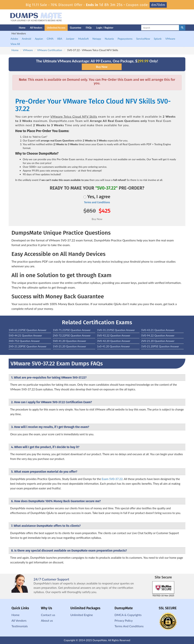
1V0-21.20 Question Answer (69, 346)
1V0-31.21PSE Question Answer (116, 330)
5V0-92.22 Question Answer (114, 335)
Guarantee (76, 28)
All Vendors (36, 28)
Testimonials (20, 626)
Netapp (97, 39)
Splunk (158, 39)
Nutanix (109, 39)
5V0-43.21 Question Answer (158, 330)
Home (22, 28)
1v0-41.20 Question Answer (113, 346)
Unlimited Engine (82, 615)
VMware (170, 39)
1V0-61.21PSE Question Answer (28, 330)
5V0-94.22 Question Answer (158, 335)
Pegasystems (125, 39)
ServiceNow (143, 39)
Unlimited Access (56, 28)
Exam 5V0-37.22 (112, 479)
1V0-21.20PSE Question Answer (160, 346)
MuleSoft (83, 39)
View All (15, 44)
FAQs (89, 28)
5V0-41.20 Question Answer (69, 341)
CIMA (50, 39)
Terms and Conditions (97, 202)
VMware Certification (50, 50)
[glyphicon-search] (182, 28)
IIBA (60, 39)
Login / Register (105, 28)
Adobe (14, 39)
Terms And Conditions (129, 626)
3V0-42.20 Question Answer (114, 341)
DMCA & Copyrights (128, 615)
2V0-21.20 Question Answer (158, 341)
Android (26, 39)
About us (47, 620)
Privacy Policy (124, 620)
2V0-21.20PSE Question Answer (28, 346)
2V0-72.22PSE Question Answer (72, 335)
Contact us (48, 615)
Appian (39, 39)
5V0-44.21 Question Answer (25, 335)
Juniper (70, 39)
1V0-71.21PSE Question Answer (72, 330)
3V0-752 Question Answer (24, 341)
